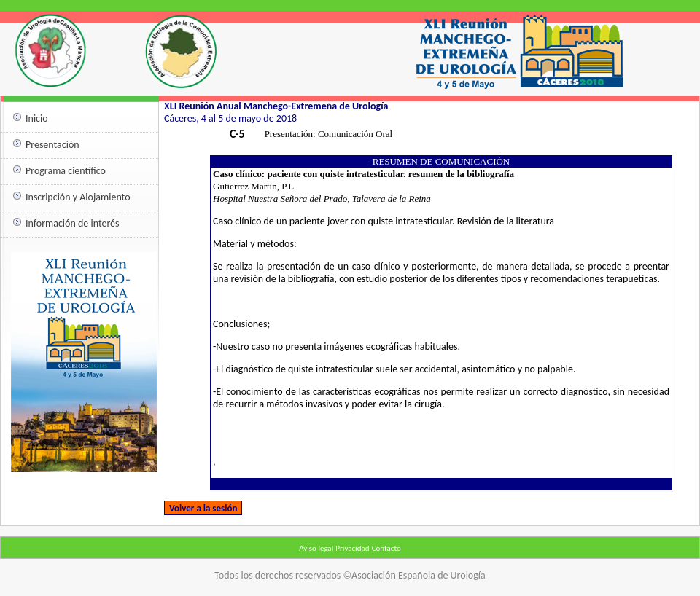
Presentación (52, 145)
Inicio (37, 118)
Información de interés (73, 223)
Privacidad (352, 548)
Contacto (386, 548)
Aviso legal (316, 548)
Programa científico (66, 171)
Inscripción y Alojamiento (78, 197)
